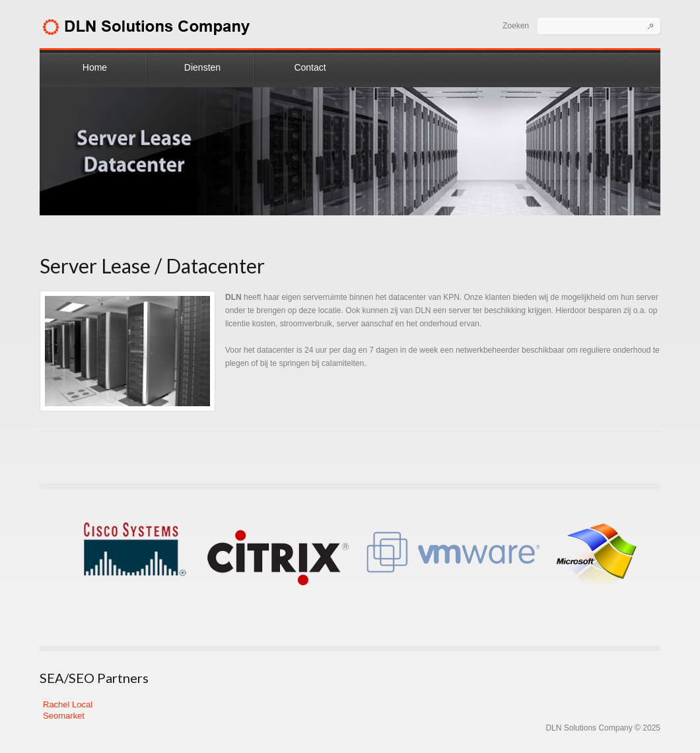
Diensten (202, 67)
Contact (310, 67)
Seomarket (64, 716)
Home (95, 67)
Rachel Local (68, 704)
